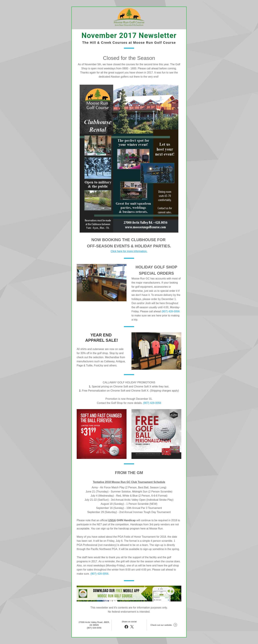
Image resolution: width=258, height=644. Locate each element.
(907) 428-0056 (171, 311)
